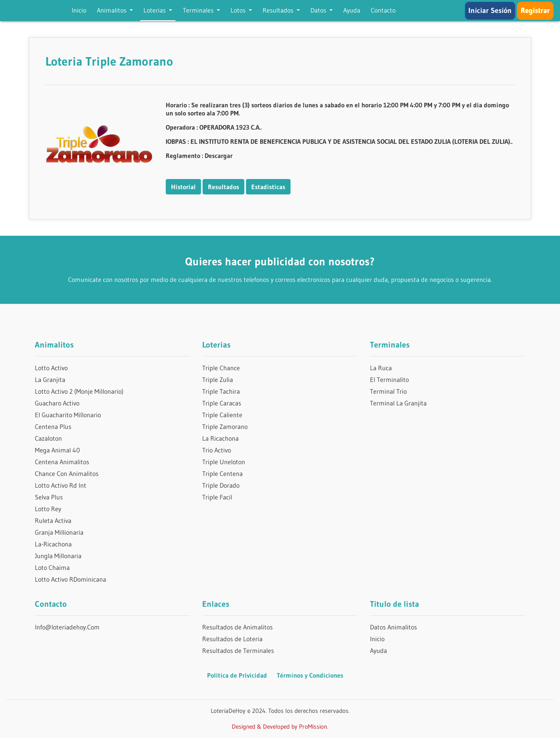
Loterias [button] (155, 10)
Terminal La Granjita (398, 403)
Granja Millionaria (59, 532)
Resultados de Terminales (238, 651)
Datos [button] (319, 10)
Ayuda (352, 10)
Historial (183, 187)
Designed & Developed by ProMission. (280, 726)
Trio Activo (217, 450)
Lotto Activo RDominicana (71, 579)
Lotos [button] (239, 10)
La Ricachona (220, 438)
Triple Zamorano (225, 427)
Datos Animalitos (393, 627)
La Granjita (50, 380)
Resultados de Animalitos (237, 627)
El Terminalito (389, 380)
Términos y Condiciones (310, 675)
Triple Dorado (221, 485)
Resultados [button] (279, 10)
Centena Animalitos (62, 462)
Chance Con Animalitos (67, 474)
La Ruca (381, 368)
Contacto (383, 10)
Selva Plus (49, 497)
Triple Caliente (222, 415)
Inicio (79, 10)
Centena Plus (53, 427)
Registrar (535, 11)
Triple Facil (217, 497)
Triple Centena (222, 474)
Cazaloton (48, 438)
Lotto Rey (48, 509)
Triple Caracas (222, 403)
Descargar (219, 156)
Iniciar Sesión (490, 11)
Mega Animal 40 (57, 450)
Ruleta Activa (53, 520)
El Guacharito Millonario (68, 415)
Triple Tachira (221, 391)
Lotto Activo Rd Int (61, 485)
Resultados (223, 187)
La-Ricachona (53, 544)
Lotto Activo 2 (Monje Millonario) (79, 391)
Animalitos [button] (112, 10)
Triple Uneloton (224, 462)
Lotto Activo (51, 368)
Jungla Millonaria (58, 556)
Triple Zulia (218, 380)
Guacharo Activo (57, 403)
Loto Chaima (52, 567)
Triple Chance (221, 368)
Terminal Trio (388, 391)
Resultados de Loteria (232, 639)
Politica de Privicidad (237, 675)
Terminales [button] (199, 10)
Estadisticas (268, 187)
